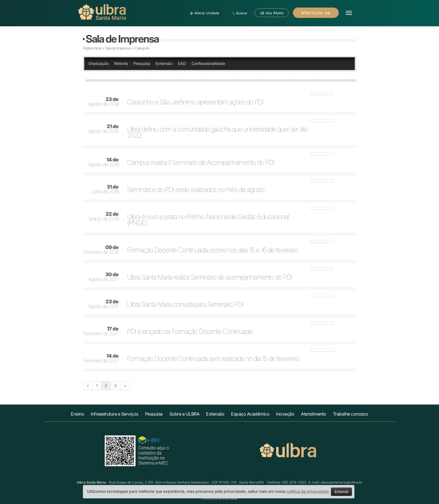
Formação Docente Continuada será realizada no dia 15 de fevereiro (213, 359)
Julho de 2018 (105, 189)
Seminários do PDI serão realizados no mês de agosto (196, 190)
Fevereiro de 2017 (101, 331)
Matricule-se (316, 13)
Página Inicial (92, 48)
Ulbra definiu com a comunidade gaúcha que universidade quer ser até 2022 (217, 132)
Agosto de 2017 (103, 277)
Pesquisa (142, 63)
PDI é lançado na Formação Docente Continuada (190, 332)
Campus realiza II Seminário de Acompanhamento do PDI (201, 163)
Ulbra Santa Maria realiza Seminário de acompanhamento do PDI (210, 277)
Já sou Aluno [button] (272, 13)
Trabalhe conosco (351, 414)
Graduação (99, 63)
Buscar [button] (239, 13)
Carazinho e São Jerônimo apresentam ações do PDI (195, 102)
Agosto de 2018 (103, 102)
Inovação (285, 414)
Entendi (341, 492)
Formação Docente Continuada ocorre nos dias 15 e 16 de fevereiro (213, 250)
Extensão (164, 63)
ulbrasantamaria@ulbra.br (341, 482)
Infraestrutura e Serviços (115, 414)
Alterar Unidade (204, 13)
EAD (182, 63)
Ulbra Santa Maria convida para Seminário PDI (185, 304)
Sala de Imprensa (122, 39)
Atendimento (314, 414)
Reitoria (121, 63)
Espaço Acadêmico (250, 414)
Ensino (77, 414)
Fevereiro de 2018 (101, 250)
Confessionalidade (208, 63)
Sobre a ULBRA (185, 414)
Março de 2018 (104, 217)
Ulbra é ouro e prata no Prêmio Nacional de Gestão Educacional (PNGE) (208, 220)
